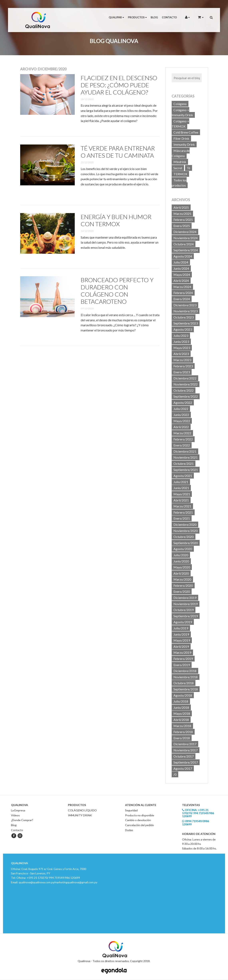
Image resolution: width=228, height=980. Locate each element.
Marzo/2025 (182, 214)
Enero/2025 (182, 226)
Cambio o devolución (138, 820)
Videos (15, 815)
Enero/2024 (182, 299)
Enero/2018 (182, 738)
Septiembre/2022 (186, 396)
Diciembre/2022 (185, 378)
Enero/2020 (182, 591)
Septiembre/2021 (186, 470)
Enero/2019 (182, 665)
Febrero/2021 (183, 512)
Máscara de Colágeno (181, 153)
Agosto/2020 (183, 549)
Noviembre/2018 (186, 677)
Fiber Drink (181, 138)
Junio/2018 (181, 707)
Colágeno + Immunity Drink (182, 113)
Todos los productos (179, 183)
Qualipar (116, 17)
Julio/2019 (181, 628)
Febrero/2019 (183, 659)
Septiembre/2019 (186, 616)
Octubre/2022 (184, 390)
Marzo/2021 (182, 506)
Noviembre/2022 (186, 384)
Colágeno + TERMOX (180, 124)
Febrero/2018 (183, 732)
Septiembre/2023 (186, 323)
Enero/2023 (182, 372)
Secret (178, 168)
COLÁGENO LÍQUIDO (82, 810)
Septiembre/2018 (186, 689)
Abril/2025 (181, 207)
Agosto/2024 (183, 256)
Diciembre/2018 (185, 671)
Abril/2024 (181, 281)
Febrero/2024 (183, 293)
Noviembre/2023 (186, 311)
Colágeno (180, 104)
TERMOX (180, 174)
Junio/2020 (181, 561)
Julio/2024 (181, 262)
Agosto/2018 (183, 695)
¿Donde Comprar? (22, 820)
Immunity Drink (184, 144)
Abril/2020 (181, 573)
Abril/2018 (181, 720)
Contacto (169, 17)
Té (189, 168)
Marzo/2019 (182, 652)
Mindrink (180, 162)
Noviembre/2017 (186, 750)
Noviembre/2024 (186, 238)
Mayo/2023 (182, 348)
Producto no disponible (140, 815)
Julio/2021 (181, 482)
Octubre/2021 (184, 463)
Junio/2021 (181, 488)
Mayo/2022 (182, 421)
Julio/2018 (181, 701)
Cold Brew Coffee (186, 132)
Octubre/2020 (184, 537)
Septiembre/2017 (186, 762)
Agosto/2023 (183, 329)
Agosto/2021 (183, 476)
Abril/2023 (181, 354)
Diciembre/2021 (185, 451)
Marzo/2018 (182, 726)
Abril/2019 (181, 646)
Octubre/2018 (184, 683)
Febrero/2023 (183, 366)
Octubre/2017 (184, 756)
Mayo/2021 (182, 494)
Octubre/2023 (184, 317)
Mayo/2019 (182, 640)
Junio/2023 (181, 342)
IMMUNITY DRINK (80, 815)
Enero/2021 (182, 518)
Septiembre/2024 (186, 250)
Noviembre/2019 (186, 604)
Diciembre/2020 (185, 524)
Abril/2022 (181, 427)
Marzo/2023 (182, 360)
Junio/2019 (181, 634)
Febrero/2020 (183, 585)
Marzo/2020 (182, 579)
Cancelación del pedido (139, 825)
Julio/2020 (181, 555)
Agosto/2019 (183, 622)
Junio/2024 (181, 268)
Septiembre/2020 (186, 543)
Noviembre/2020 (186, 531)
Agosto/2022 (183, 403)
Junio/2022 (181, 415)
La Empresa (18, 810)
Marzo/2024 (182, 287)
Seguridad (131, 810)
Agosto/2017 (183, 768)
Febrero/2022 (183, 439)
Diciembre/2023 (185, 305)
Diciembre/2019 (185, 598)
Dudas (129, 830)
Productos (137, 17)
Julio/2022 (181, 409)
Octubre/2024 (184, 244)
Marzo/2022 (182, 433)
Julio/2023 (181, 336)
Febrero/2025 (183, 220)
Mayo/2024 (182, 275)
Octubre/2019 (184, 610)
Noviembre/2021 (186, 457)
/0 (175, 774)
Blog (154, 17)
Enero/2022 (182, 445)
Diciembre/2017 (185, 744)
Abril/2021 (181, 500)
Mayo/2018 (182, 713)
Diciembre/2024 (185, 232)
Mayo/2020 (182, 567)
